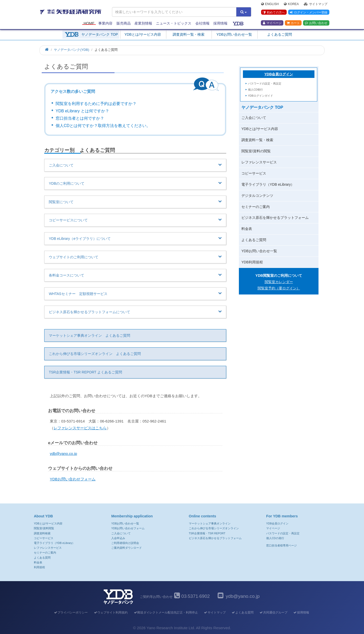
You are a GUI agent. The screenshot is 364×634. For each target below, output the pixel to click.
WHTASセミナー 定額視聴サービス (135, 293)
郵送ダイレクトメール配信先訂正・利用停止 (166, 612)
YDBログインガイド (260, 96)
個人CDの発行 (275, 538)
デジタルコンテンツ (257, 196)
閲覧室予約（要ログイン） (279, 288)
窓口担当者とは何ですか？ (80, 118)
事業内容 (105, 23)
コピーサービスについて (135, 220)
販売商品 (124, 23)
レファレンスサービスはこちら (80, 428)
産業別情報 (143, 23)
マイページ (272, 23)
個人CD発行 (255, 90)
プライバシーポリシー (71, 612)
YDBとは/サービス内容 (143, 34)
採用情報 (220, 23)
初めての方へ (274, 12)
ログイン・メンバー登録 (309, 12)
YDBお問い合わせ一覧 (234, 34)
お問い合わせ (316, 23)
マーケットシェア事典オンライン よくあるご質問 (89, 335)
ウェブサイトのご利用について (135, 257)
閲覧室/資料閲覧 (44, 528)
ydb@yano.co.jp (63, 453)
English (270, 4)
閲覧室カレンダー (279, 282)
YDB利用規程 (252, 262)
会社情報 (202, 23)
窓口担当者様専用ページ (281, 545)
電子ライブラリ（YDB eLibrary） (268, 184)
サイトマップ (316, 4)
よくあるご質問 (280, 34)
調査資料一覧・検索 (189, 34)
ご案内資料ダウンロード (127, 548)
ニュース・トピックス (174, 23)
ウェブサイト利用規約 (111, 612)
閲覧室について (135, 202)
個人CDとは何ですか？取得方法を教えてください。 (103, 126)
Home (89, 23)
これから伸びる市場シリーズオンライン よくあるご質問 (95, 354)
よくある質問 (42, 558)
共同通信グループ (273, 612)
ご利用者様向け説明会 (125, 543)
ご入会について (135, 165)
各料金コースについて (135, 275)
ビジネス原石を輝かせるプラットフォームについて (135, 312)
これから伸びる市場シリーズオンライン (214, 528)
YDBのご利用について (135, 183)
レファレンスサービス (259, 162)
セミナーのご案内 (256, 207)
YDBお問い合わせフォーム (73, 479)
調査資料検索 (42, 533)
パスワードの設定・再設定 (265, 83)
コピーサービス (254, 173)
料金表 (247, 229)
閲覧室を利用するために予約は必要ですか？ (96, 104)
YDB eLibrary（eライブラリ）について (135, 238)
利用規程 (39, 567)
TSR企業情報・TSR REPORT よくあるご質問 (85, 372)
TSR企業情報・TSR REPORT (207, 533)
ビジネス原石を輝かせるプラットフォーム (275, 218)
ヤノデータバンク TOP (100, 34)
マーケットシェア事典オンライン (210, 523)
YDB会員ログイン (279, 74)
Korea (291, 4)
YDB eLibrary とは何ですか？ (82, 111)
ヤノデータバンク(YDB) (71, 50)
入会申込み (118, 538)
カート (293, 23)
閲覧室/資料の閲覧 (256, 151)
